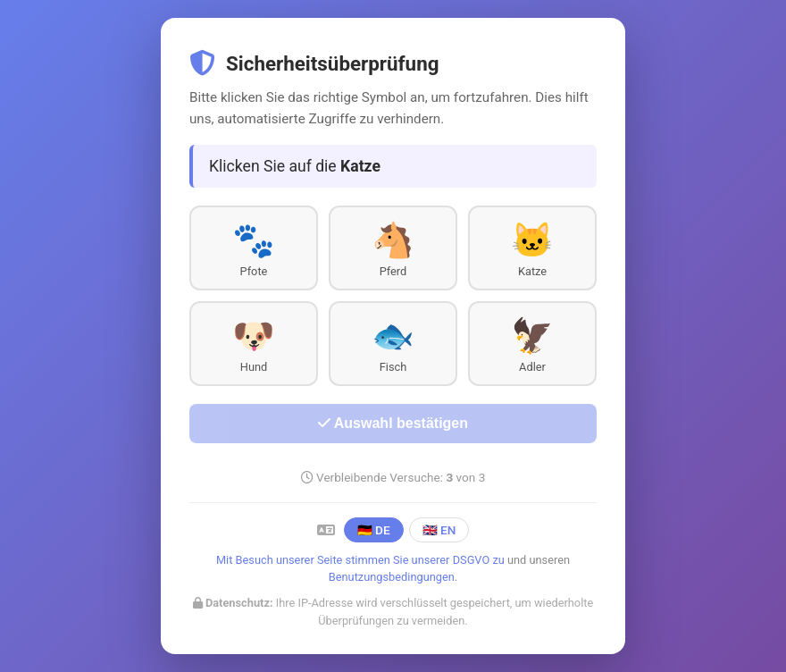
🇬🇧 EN (439, 530)
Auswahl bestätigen (393, 423)
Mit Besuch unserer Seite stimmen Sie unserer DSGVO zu (360, 560)
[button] (254, 248)
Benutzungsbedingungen (392, 577)
